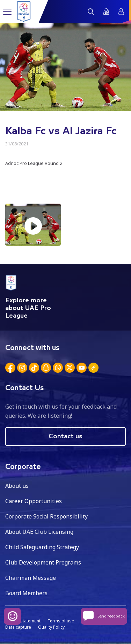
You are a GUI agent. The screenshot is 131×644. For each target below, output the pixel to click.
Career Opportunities (34, 501)
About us (17, 486)
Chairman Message (31, 578)
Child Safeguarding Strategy (42, 547)
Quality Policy (51, 627)
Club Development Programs (43, 562)
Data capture (18, 627)
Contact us (65, 437)
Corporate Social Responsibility (46, 516)
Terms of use (61, 621)
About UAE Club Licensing (39, 532)
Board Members (26, 593)
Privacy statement (23, 621)
